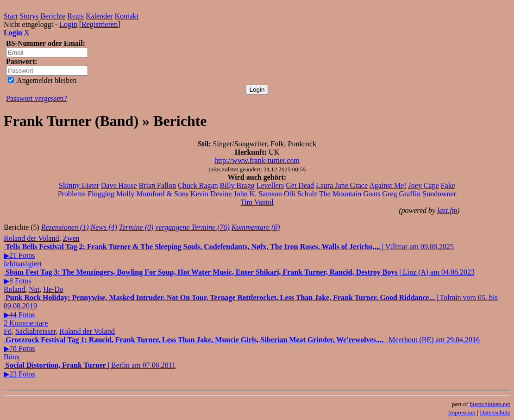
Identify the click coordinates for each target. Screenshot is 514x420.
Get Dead (300, 185)
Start (11, 16)
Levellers (270, 185)
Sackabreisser (35, 331)
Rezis (75, 16)
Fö (8, 331)
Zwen (71, 238)
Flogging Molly (111, 194)
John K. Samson (257, 194)
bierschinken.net (490, 404)
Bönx (12, 357)
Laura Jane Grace (342, 185)
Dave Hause (119, 185)
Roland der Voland (31, 238)
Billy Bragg (237, 185)
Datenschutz (495, 412)
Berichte (53, 16)
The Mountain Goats (350, 194)
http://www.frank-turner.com (257, 160)
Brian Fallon (157, 185)
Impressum (462, 412)
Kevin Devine (211, 194)
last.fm (447, 210)
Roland (14, 289)
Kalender (99, 16)
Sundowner (439, 194)
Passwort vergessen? (37, 98)
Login (68, 24)
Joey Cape (424, 185)
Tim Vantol (257, 202)
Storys (29, 16)
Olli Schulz (301, 194)
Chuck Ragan (198, 185)
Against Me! (388, 185)
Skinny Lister (79, 185)
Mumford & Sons (162, 194)
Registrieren (100, 24)
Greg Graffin (401, 194)
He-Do (53, 289)
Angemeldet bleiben (42, 80)
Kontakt (127, 16)
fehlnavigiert (23, 264)
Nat (34, 289)
